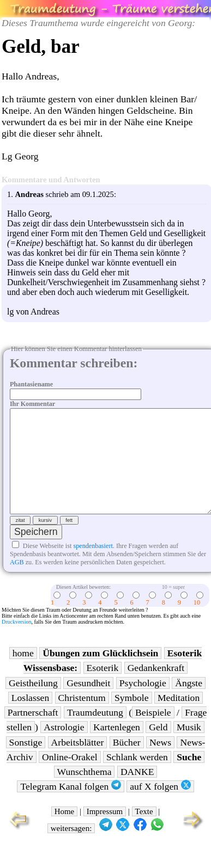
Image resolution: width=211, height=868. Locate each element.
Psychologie (143, 703)
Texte (144, 831)
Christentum (82, 717)
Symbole (132, 717)
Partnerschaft (33, 732)
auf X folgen (160, 806)
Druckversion (16, 641)
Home (65, 831)
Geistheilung (33, 703)
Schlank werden (137, 777)
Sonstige (26, 762)
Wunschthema (85, 791)
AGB (17, 582)
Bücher (127, 762)
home (23, 673)
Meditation (179, 717)
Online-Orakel (70, 777)
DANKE (137, 791)
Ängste (189, 703)
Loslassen (30, 717)
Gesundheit (88, 703)
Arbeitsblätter (78, 762)
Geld (158, 747)
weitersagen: (71, 848)
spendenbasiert (93, 565)
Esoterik (103, 687)
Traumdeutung (95, 732)
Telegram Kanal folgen (70, 806)
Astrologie (64, 747)
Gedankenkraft (156, 687)
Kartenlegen (117, 747)
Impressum (105, 831)
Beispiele (153, 732)
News (160, 762)
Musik (189, 747)
